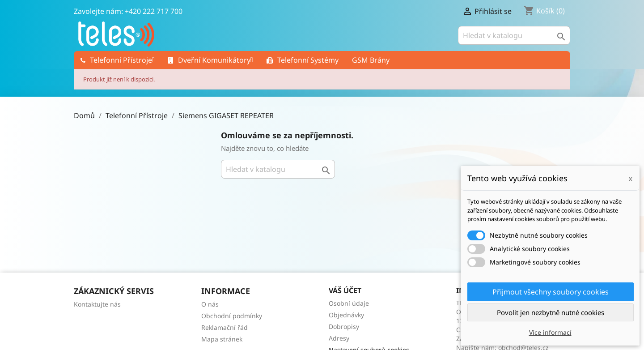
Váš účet (345, 290)
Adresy (339, 338)
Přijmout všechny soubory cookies (551, 292)
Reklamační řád (225, 327)
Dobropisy (344, 327)
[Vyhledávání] (514, 35)
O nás (210, 304)
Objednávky (346, 315)
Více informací (550, 332)
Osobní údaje (349, 303)
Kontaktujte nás (97, 304)
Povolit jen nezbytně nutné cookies (551, 312)
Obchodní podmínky (232, 316)
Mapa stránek (222, 339)
